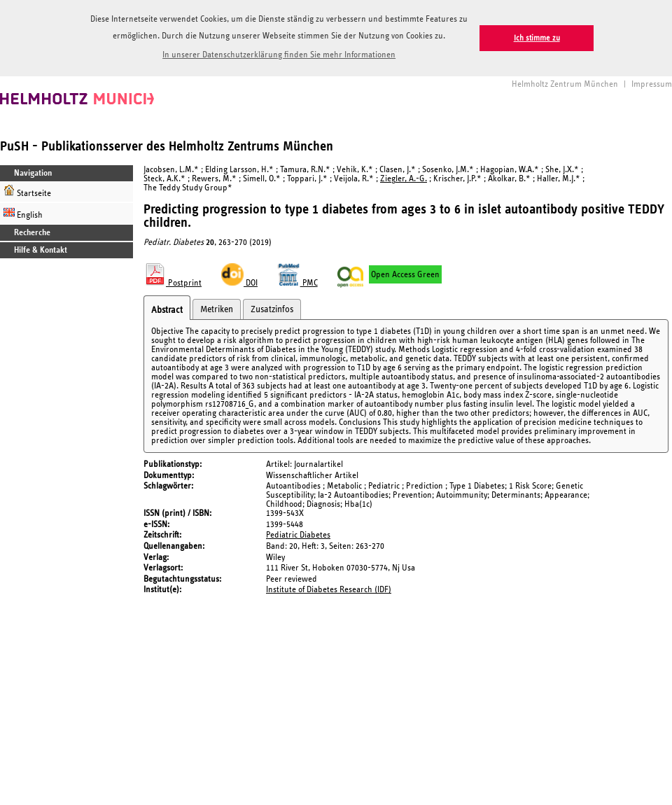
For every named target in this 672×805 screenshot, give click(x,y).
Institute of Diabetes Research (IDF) (329, 590)
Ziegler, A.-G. (404, 179)
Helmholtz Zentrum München (565, 84)
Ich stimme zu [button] (537, 38)
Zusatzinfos (272, 309)
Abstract (167, 310)
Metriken (217, 309)
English (23, 213)
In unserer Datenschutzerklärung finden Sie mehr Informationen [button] (279, 55)
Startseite (27, 191)
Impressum (652, 84)
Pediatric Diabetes (298, 535)
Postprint (173, 283)
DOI (239, 283)
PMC (297, 283)
